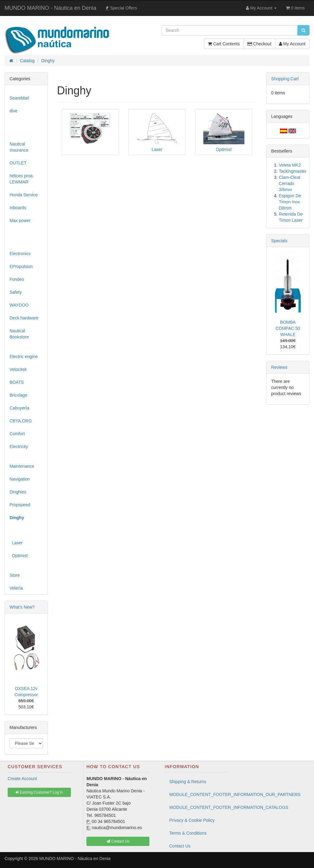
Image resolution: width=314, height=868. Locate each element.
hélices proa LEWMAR (21, 179)
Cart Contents (224, 44)
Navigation (20, 479)
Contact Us (180, 846)
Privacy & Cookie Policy (192, 820)
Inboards (18, 208)
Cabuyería (19, 408)
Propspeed (20, 505)
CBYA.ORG (21, 421)
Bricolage (18, 395)
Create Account (22, 779)
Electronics (20, 254)
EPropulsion (21, 266)
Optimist (19, 556)
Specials (279, 241)
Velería (16, 588)
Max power (20, 221)
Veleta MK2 (290, 165)
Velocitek (18, 369)
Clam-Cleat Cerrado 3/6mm (289, 183)
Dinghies (18, 492)
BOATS (17, 382)
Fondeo (17, 279)
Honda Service (24, 195)
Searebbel (19, 98)
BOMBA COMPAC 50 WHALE (288, 328)
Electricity (19, 447)
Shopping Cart (285, 79)
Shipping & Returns (188, 782)
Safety (16, 292)
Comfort (17, 434)
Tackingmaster (293, 171)
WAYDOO (19, 305)
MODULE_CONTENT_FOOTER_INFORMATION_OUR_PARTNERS (199, 794)
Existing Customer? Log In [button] (39, 792)
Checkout (259, 44)
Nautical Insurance (19, 147)
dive (13, 111)
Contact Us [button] (118, 841)
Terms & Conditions (188, 833)
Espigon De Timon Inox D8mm (290, 202)
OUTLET (18, 163)
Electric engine (24, 357)
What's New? (22, 607)
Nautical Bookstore (19, 334)
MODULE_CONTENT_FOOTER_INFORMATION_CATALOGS (199, 807)
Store (15, 575)
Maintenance (22, 466)
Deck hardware (24, 318)
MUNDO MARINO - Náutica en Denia (50, 8)
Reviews (279, 367)
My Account (292, 44)
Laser (16, 543)
